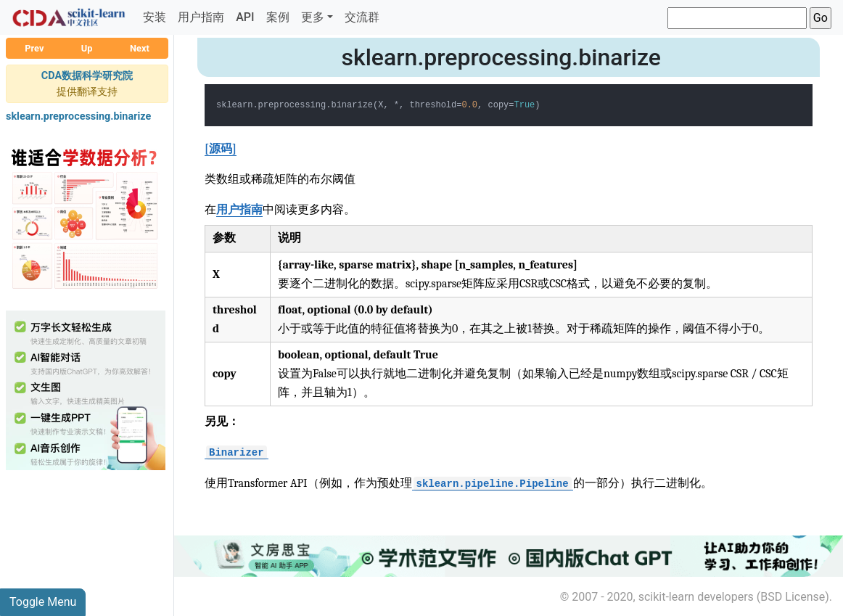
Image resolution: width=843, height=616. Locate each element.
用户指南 (201, 17)
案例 (278, 17)
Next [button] (140, 48)
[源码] (221, 149)
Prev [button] (34, 48)
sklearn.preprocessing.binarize (78, 116)
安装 (155, 17)
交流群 (362, 17)
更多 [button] (313, 17)
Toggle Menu (43, 602)
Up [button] (87, 48)
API (245, 17)
